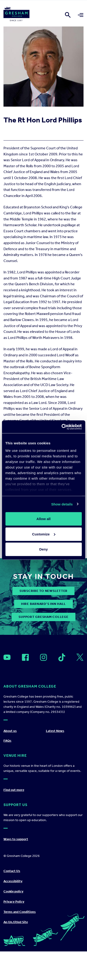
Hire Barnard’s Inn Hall (43, 604)
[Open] (7, 657)
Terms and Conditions (20, 912)
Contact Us (12, 871)
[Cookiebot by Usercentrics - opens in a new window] (62, 427)
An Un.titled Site (16, 922)
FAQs (7, 741)
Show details (62, 504)
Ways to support (16, 839)
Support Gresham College (43, 617)
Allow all (43, 519)
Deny (43, 549)
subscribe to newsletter (43, 591)
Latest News (55, 731)
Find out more (14, 790)
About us (10, 731)
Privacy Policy (14, 902)
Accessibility (13, 881)
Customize (44, 534)
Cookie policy (13, 891)
